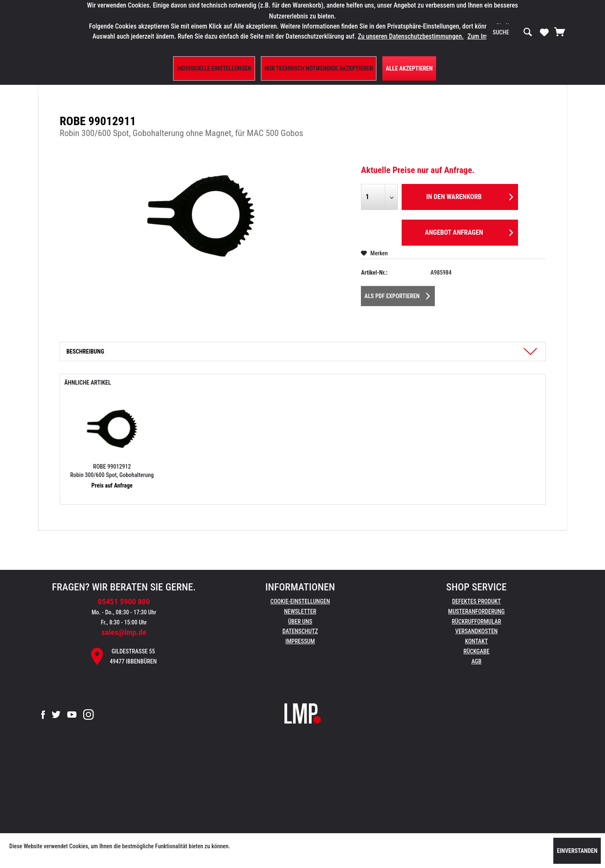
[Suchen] (528, 32)
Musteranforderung (477, 611)
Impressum (300, 641)
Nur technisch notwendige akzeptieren (319, 68)
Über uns (300, 621)
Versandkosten (476, 631)
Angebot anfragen (469, 231)
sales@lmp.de (124, 632)
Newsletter (300, 611)
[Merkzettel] (544, 32)
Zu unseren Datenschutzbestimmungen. (410, 36)
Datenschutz (300, 631)
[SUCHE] (513, 32)
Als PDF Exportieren (397, 294)
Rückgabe (476, 651)
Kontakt (477, 641)
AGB (476, 661)
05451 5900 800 (124, 602)
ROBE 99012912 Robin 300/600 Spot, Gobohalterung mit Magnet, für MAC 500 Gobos (112, 471)
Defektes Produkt (476, 601)
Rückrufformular (476, 621)
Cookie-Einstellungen (300, 601)
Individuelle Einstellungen (214, 68)
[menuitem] (513, 32)
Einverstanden (577, 851)
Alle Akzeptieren (409, 68)
